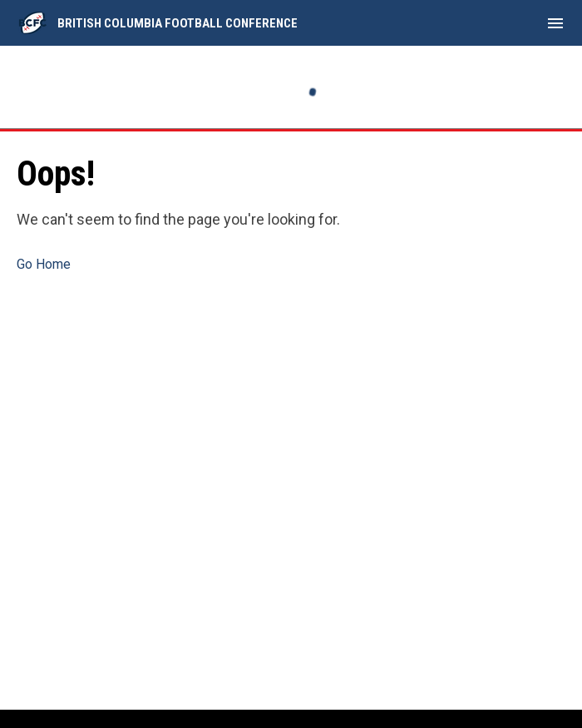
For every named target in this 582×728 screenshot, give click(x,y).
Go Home (44, 264)
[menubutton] (555, 23)
